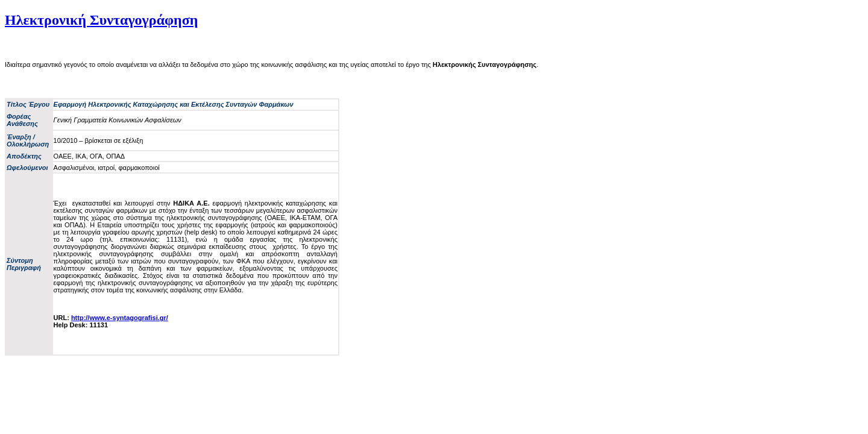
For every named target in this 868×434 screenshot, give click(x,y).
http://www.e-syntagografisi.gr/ (120, 318)
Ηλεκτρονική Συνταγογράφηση (101, 20)
